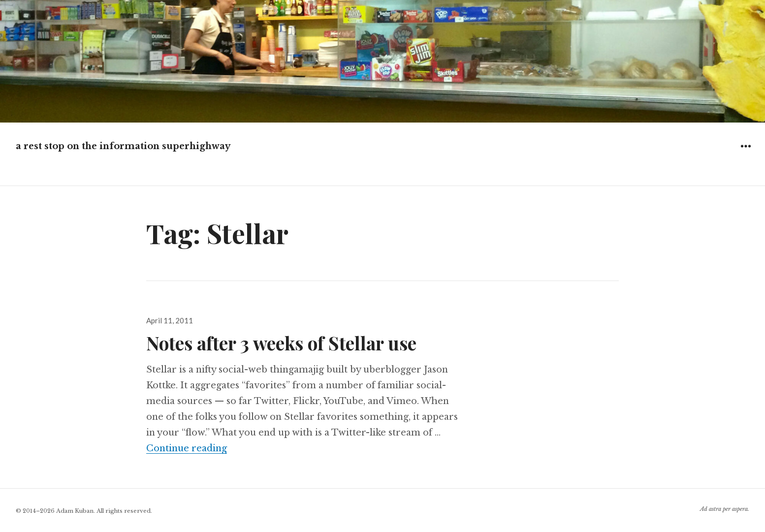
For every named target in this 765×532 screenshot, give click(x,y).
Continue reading (187, 448)
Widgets (746, 153)
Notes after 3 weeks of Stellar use (281, 343)
